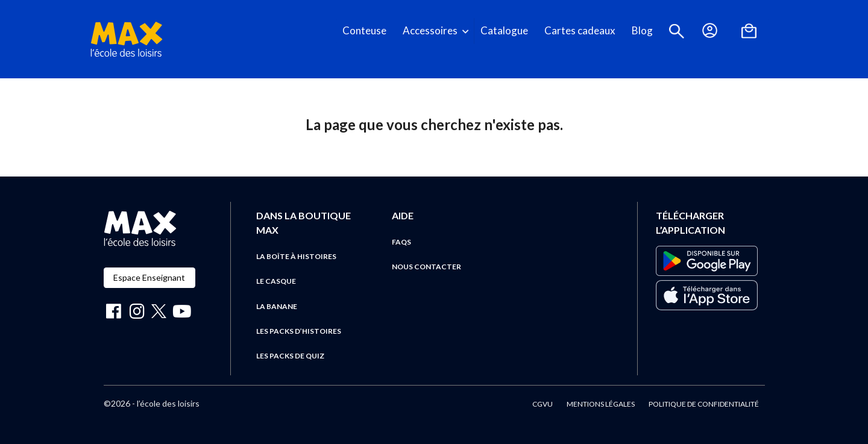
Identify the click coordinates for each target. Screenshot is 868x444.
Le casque (276, 281)
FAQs (401, 242)
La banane (277, 306)
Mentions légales (601, 404)
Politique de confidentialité (704, 404)
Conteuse (364, 30)
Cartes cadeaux (580, 30)
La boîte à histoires (296, 256)
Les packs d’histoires (299, 331)
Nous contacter (426, 267)
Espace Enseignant (149, 277)
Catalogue (504, 30)
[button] (677, 31)
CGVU (542, 404)
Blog (642, 30)
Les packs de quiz (290, 356)
